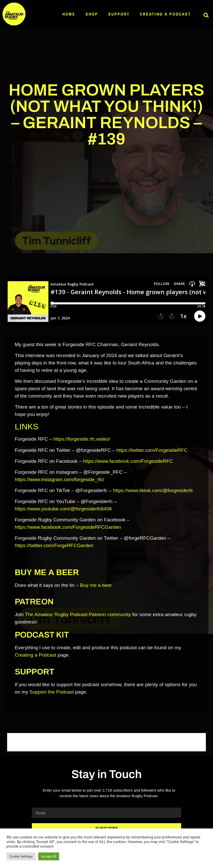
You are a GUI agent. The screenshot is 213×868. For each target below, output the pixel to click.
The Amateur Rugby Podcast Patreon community (78, 614)
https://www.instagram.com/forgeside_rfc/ (59, 479)
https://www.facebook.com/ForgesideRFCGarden (68, 527)
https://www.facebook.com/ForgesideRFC (128, 461)
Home (69, 14)
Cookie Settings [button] (21, 856)
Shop (92, 14)
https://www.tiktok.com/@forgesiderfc (153, 490)
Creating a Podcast (165, 14)
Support (119, 14)
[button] (206, 15)
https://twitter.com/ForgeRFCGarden (54, 545)
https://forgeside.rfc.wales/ (82, 439)
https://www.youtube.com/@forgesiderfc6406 (63, 509)
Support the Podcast (52, 692)
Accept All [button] (49, 856)
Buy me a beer (96, 585)
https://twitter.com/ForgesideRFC (152, 450)
